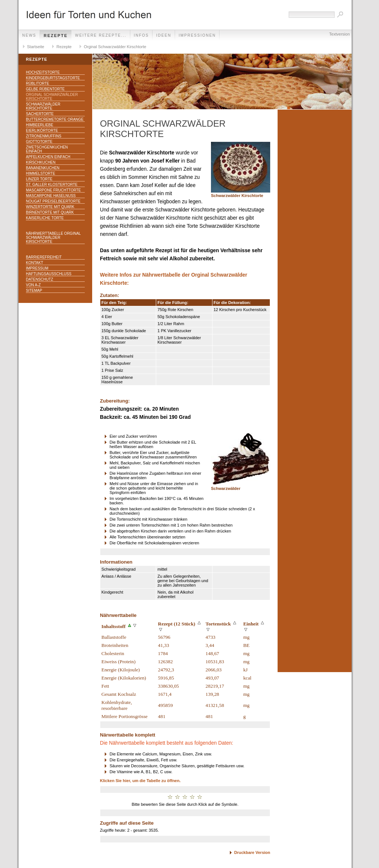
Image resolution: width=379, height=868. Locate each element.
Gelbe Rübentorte (45, 89)
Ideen (164, 35)
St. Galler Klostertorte (52, 185)
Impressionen (197, 35)
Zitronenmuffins (44, 136)
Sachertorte (40, 114)
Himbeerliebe (40, 125)
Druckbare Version (252, 852)
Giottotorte (39, 142)
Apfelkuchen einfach (48, 157)
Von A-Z (33, 285)
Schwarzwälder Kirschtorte (43, 106)
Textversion (339, 34)
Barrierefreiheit (44, 257)
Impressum (37, 268)
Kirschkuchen (41, 162)
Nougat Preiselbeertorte (53, 201)
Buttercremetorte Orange (55, 119)
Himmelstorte (41, 173)
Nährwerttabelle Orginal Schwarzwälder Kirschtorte (53, 238)
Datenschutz (40, 279)
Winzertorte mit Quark (50, 207)
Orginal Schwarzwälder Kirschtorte (115, 47)
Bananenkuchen (43, 168)
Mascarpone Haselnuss (51, 196)
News (29, 35)
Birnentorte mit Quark (50, 212)
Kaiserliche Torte (45, 218)
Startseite (36, 47)
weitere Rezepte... (101, 35)
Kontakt (34, 263)
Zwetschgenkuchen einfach (47, 149)
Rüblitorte (38, 84)
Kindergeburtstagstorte (53, 78)
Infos (142, 35)
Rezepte (56, 36)
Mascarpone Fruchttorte (53, 190)
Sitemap (34, 291)
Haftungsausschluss (49, 274)
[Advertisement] (315, 224)
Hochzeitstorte (43, 72)
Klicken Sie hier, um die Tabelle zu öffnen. (140, 781)
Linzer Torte (39, 179)
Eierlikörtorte (42, 131)
